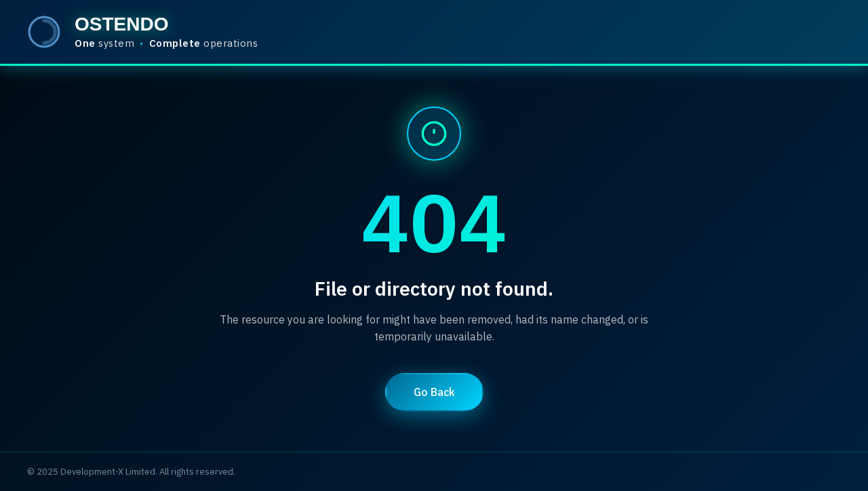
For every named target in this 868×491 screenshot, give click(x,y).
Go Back (434, 392)
